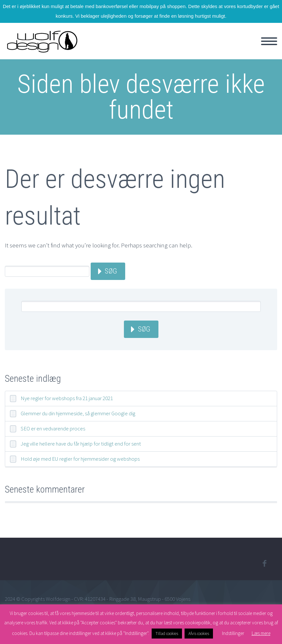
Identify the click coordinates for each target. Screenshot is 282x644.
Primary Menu (269, 41)
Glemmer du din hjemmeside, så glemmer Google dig (78, 413)
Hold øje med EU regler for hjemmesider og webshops (80, 459)
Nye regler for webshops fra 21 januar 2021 (67, 398)
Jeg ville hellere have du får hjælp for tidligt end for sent (81, 444)
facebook (264, 563)
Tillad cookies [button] (167, 634)
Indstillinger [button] (233, 633)
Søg (111, 271)
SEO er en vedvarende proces (53, 428)
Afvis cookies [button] (199, 634)
